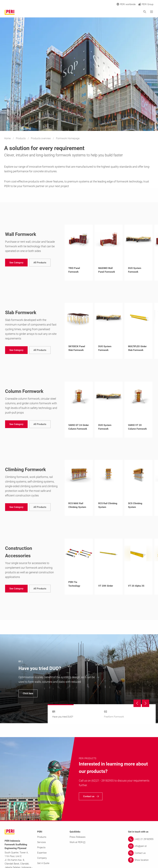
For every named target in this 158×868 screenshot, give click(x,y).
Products (21, 138)
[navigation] (16, 263)
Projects (41, 847)
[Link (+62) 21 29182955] (141, 839)
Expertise (42, 853)
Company (42, 858)
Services (42, 842)
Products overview (41, 138)
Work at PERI (77, 842)
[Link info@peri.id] (141, 846)
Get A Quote (43, 863)
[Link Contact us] (141, 853)
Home (8, 138)
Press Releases (78, 837)
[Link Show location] (141, 860)
